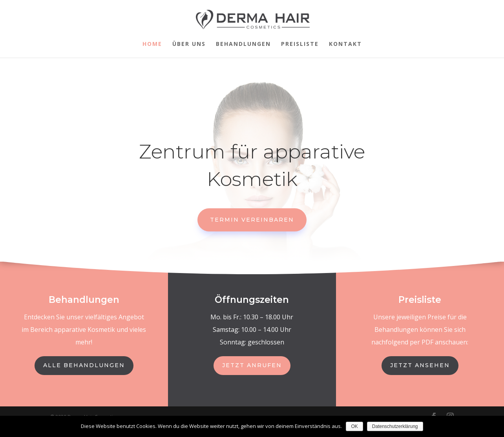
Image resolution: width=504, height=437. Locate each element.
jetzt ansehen (420, 365)
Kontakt (345, 44)
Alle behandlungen (84, 365)
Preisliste (300, 44)
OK (354, 426)
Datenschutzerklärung (395, 426)
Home (152, 44)
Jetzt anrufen (252, 365)
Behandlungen (243, 44)
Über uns (189, 44)
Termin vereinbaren (252, 220)
